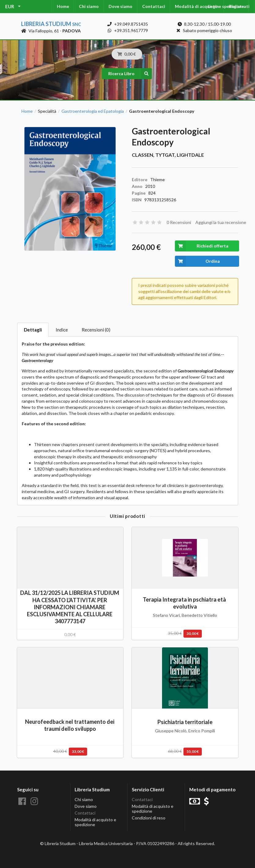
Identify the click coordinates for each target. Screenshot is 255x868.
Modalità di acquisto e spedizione (95, 822)
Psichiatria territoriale (185, 722)
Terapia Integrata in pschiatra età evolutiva (185, 603)
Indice (62, 330)
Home (63, 6)
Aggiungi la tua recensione (221, 222)
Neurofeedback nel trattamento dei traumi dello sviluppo (70, 725)
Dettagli (33, 330)
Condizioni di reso (149, 818)
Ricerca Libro (130, 74)
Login (213, 6)
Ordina (197, 261)
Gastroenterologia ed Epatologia (93, 111)
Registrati (239, 6)
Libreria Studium (51, 24)
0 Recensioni (179, 222)
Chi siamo (89, 6)
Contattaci (154, 6)
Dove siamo (120, 6)
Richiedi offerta (202, 246)
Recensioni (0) (96, 330)
